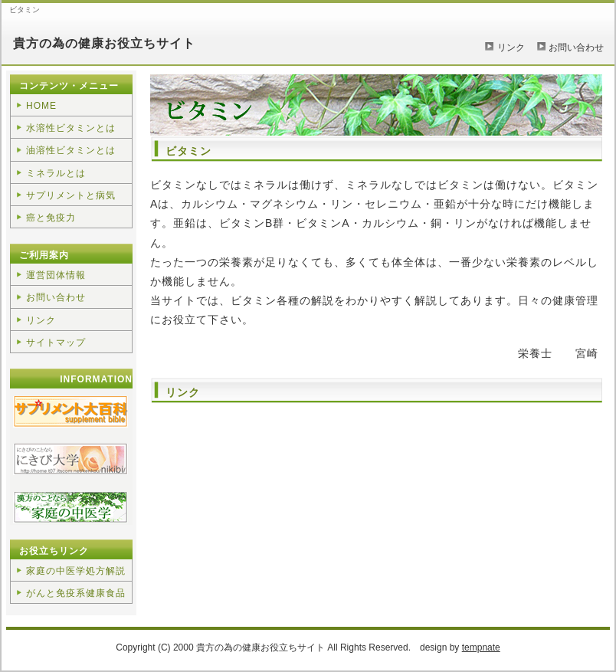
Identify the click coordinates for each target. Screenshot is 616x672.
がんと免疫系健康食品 (76, 593)
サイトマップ (56, 343)
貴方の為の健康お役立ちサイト (104, 43)
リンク (511, 48)
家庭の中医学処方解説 (76, 571)
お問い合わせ (576, 48)
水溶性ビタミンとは (71, 128)
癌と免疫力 (51, 218)
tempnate (481, 647)
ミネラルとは (56, 173)
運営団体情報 (56, 275)
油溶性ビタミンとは (71, 150)
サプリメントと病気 (71, 195)
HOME (41, 106)
